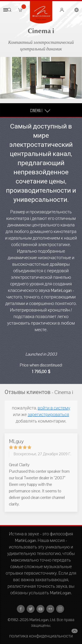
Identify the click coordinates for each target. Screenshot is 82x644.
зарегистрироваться (48, 415)
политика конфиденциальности (41, 636)
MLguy (16, 441)
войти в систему (54, 408)
